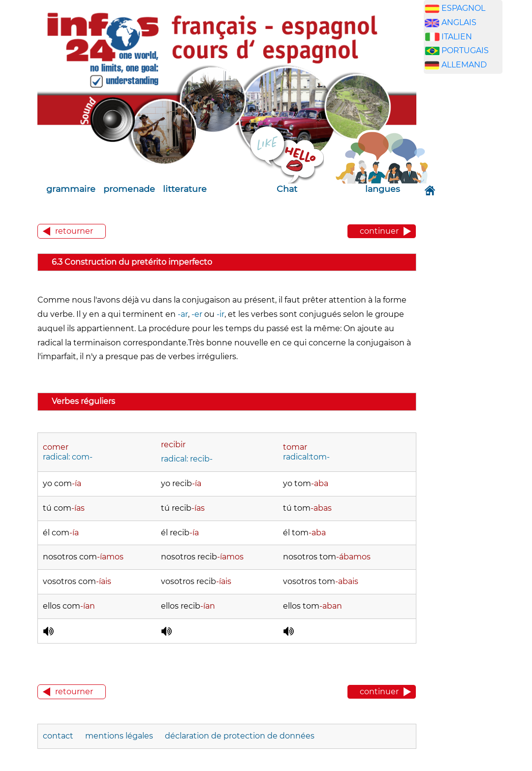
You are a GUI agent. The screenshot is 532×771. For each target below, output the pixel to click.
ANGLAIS (459, 22)
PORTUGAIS (465, 50)
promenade (129, 189)
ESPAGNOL (463, 8)
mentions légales (119, 736)
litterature (185, 189)
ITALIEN (457, 37)
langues (383, 189)
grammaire (71, 189)
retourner (74, 231)
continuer (379, 231)
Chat (287, 189)
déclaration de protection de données (240, 736)
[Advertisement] (470, 236)
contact (58, 736)
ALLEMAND (464, 65)
